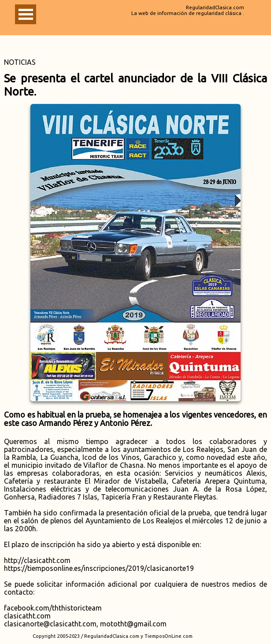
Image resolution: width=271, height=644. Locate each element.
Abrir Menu (26, 14)
